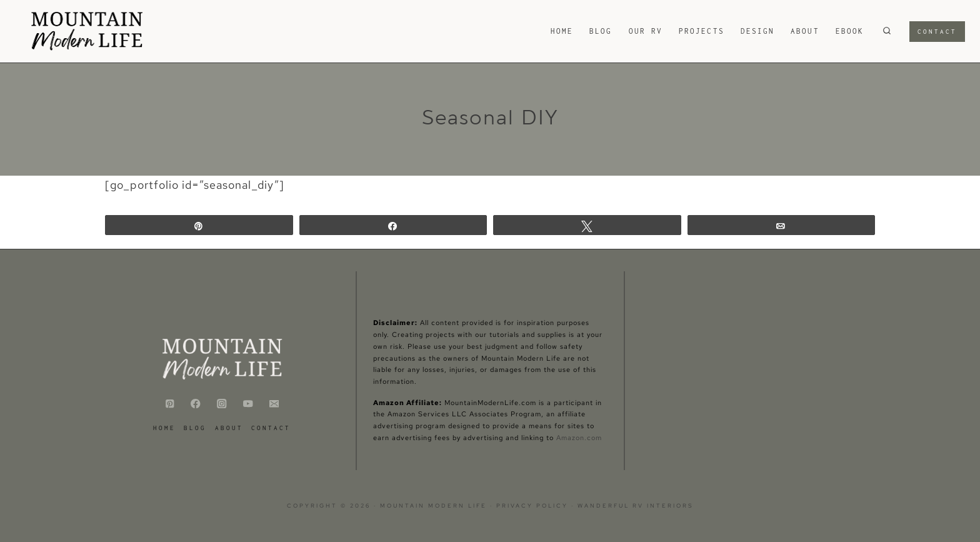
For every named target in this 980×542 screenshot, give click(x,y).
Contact (937, 32)
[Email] (274, 404)
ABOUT (805, 31)
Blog (601, 31)
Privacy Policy (534, 506)
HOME (562, 31)
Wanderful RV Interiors (636, 506)
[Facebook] (196, 404)
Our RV (646, 31)
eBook (850, 31)
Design (757, 31)
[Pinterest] (170, 404)
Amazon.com (579, 438)
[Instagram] (222, 404)
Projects (702, 31)
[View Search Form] (887, 31)
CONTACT (271, 428)
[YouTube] (248, 404)
